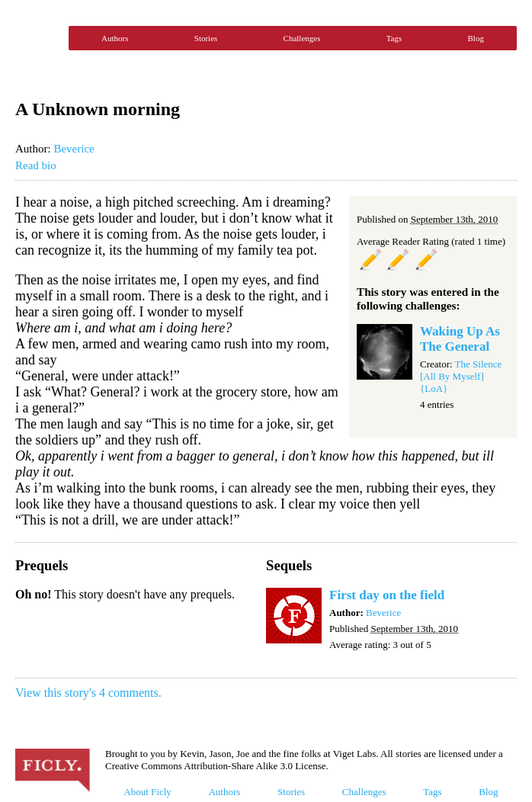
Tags (394, 38)
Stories (206, 38)
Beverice (74, 149)
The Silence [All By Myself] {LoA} (461, 376)
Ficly (38, 38)
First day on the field (387, 595)
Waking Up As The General (460, 339)
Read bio (36, 165)
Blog (476, 38)
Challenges (302, 38)
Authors (115, 38)
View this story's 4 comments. (88, 693)
